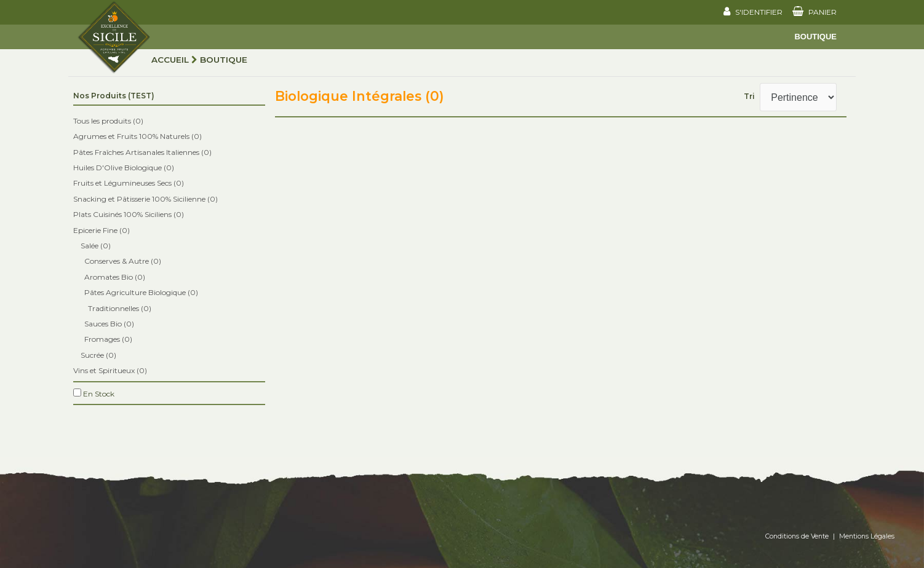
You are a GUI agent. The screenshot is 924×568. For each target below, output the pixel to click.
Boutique (815, 37)
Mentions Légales (867, 536)
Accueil (170, 60)
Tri (749, 96)
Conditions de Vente (797, 536)
